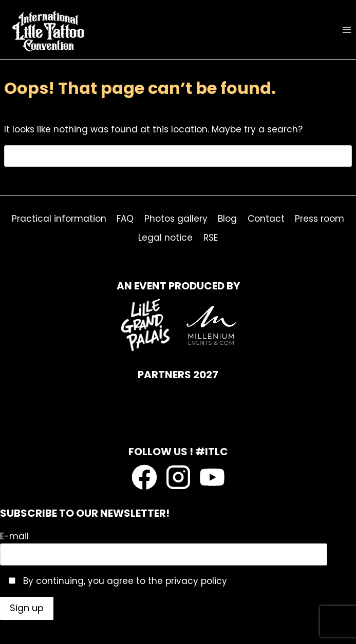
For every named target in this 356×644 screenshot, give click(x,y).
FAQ (125, 219)
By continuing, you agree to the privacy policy (124, 581)
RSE (211, 238)
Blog (227, 219)
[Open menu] (346, 30)
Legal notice (165, 238)
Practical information (59, 219)
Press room (320, 219)
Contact (266, 219)
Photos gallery (176, 219)
